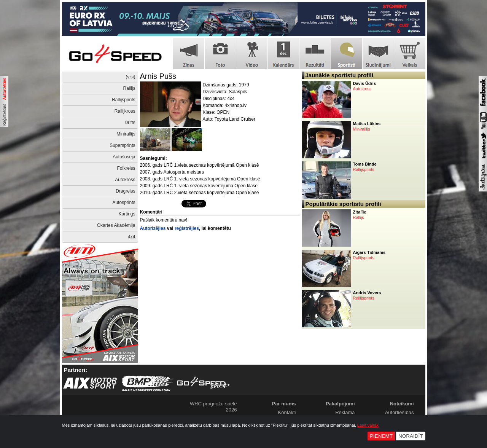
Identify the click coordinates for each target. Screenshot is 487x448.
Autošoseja (124, 157)
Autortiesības (399, 412)
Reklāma (345, 412)
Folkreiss (126, 168)
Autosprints (124, 202)
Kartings (127, 214)
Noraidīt (411, 436)
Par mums (284, 404)
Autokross (125, 180)
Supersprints (122, 145)
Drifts (130, 123)
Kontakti (287, 412)
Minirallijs (126, 134)
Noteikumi (402, 404)
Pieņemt (381, 436)
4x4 (131, 237)
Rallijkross (125, 111)
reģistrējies (187, 228)
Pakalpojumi (340, 404)
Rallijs (129, 88)
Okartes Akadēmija (116, 225)
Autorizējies (153, 228)
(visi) (130, 77)
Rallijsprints (123, 100)
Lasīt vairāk (368, 425)
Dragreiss (125, 191)
